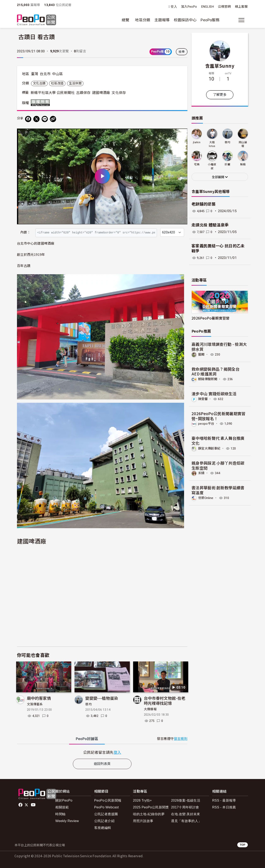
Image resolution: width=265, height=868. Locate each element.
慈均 (89, 704)
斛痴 (243, 164)
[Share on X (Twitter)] (36, 119)
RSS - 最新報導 (224, 800)
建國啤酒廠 (101, 93)
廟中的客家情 (39, 698)
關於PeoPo (64, 800)
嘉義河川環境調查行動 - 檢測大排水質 (219, 347)
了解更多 (220, 95)
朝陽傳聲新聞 (208, 379)
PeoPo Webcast (107, 807)
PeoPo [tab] (87, 739)
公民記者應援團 (106, 814)
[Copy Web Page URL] (53, 119)
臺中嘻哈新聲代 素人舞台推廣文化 (218, 440)
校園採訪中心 (185, 20)
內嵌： (25, 232)
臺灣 (35, 74)
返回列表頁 (102, 764)
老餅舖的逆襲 (204, 204)
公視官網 (224, 7)
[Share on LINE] (45, 119)
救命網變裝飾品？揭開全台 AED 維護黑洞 (216, 371)
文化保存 (119, 93)
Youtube (34, 805)
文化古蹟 (39, 83)
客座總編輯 (103, 828)
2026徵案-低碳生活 (186, 800)
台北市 (45, 74)
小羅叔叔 (212, 166)
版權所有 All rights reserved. (41, 103)
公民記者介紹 (104, 821)
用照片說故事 (143, 821)
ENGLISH (208, 7)
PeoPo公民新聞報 (108, 800)
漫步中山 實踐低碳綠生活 (214, 394)
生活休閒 (75, 83)
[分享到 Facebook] (28, 119)
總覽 (126, 20)
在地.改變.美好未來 (186, 814)
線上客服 (241, 7)
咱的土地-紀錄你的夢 (149, 814)
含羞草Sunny (220, 66)
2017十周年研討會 (185, 807)
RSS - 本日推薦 (224, 807)
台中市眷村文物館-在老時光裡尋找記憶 (165, 700)
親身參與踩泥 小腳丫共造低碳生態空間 (218, 465)
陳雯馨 (203, 399)
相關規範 (62, 807)
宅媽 (197, 164)
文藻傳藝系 (35, 704)
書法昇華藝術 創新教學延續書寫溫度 (218, 490)
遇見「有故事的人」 (186, 821)
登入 (174, 7)
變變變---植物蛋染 (102, 698)
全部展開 (220, 177)
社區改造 (57, 83)
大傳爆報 (150, 709)
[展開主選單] (241, 20)
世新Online (206, 497)
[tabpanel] (102, 752)
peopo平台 (206, 424)
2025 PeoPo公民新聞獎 (151, 807)
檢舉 (182, 52)
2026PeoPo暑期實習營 (211, 318)
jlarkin (197, 142)
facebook (21, 805)
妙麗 (227, 164)
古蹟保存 (83, 93)
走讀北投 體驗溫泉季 (210, 225)
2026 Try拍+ (142, 800)
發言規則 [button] (181, 739)
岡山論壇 (243, 144)
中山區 (58, 74)
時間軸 (60, 814)
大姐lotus (212, 144)
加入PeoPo (189, 7)
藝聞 (202, 354)
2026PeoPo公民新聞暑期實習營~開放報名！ (219, 416)
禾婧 (202, 473)
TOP (243, 845)
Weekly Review (67, 821)
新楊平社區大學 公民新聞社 (53, 93)
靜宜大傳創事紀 (210, 448)
